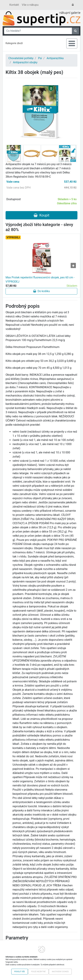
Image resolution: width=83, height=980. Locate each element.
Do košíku (41, 291)
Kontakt (14, 5)
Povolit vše (19, 972)
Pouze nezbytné (38, 972)
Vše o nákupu (30, 5)
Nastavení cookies (60, 972)
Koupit (41, 215)
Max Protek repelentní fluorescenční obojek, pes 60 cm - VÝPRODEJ (40, 280)
